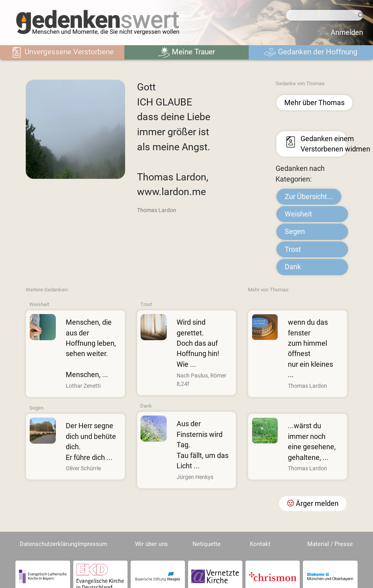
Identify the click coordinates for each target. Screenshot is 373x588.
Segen (295, 232)
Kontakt (260, 544)
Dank (293, 267)
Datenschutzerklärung (49, 544)
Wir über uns (151, 544)
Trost (293, 249)
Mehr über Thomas (314, 103)
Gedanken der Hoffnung (311, 52)
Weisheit (298, 214)
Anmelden (347, 33)
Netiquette (206, 544)
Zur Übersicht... (309, 197)
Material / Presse (330, 544)
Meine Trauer (186, 52)
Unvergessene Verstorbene (62, 52)
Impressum (92, 544)
